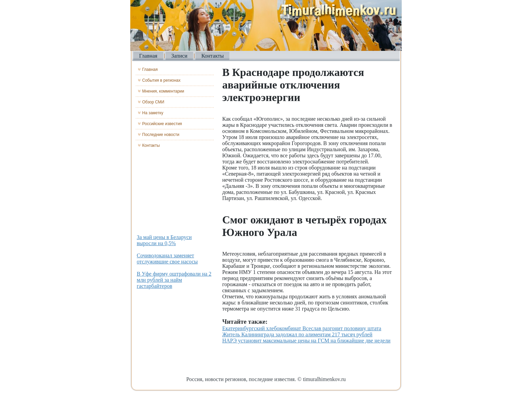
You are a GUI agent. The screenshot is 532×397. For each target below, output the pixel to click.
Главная (148, 56)
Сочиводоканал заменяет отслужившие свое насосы (167, 259)
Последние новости (161, 135)
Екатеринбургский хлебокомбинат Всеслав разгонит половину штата (302, 328)
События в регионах (161, 80)
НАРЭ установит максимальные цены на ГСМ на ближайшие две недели (306, 341)
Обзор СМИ (153, 102)
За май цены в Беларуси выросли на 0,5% (164, 240)
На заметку (153, 113)
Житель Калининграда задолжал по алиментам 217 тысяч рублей (297, 334)
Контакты (212, 56)
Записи (179, 56)
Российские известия (162, 124)
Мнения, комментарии (163, 91)
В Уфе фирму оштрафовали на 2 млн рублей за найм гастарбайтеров (174, 280)
